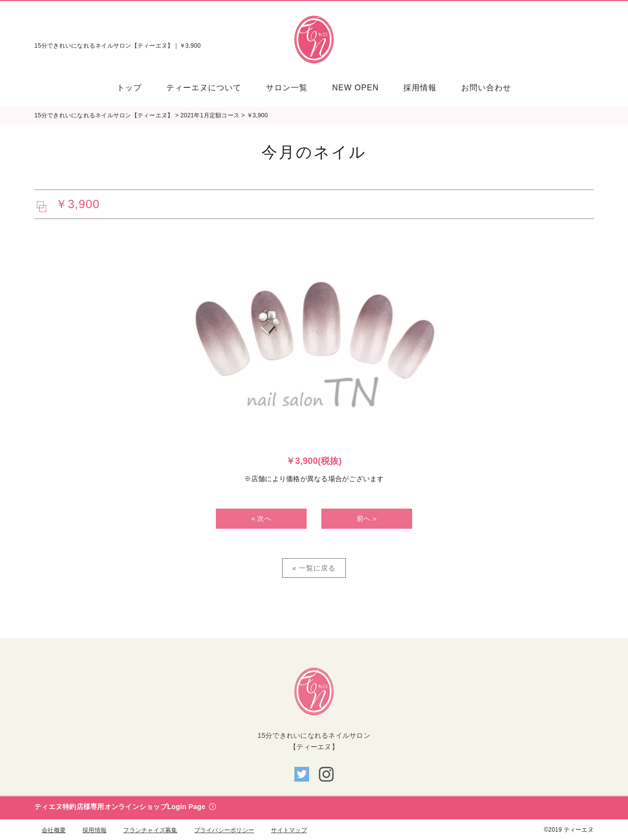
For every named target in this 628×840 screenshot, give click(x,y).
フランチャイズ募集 (150, 830)
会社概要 (54, 830)
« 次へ (261, 518)
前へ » (367, 518)
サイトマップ (289, 830)
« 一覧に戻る (314, 568)
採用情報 (94, 830)
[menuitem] (135, 88)
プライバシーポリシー (224, 830)
